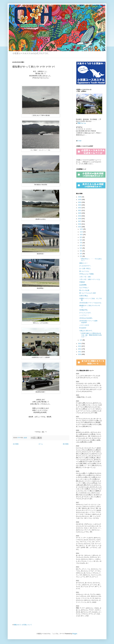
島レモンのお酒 (84, 290)
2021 (80, 210)
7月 (81, 243)
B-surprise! (83, 328)
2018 (80, 219)
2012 (80, 349)
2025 (80, 200)
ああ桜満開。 (84, 285)
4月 (81, 251)
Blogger (75, 634)
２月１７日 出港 (85, 277)
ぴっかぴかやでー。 (86, 266)
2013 (80, 346)
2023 (80, 205)
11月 (81, 232)
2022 (80, 208)
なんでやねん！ (84, 288)
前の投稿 (66, 444)
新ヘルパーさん (84, 271)
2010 (80, 354)
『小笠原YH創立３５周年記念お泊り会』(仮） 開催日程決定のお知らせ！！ (90, 335)
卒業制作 (82, 282)
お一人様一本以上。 (86, 268)
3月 (81, 254)
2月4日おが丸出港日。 (86, 318)
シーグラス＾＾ (84, 315)
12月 (81, 229)
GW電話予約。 (84, 310)
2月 (81, 256)
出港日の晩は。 (84, 296)
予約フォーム (82, 123)
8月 (81, 240)
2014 (80, 344)
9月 (81, 237)
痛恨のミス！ (84, 263)
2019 (80, 216)
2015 (80, 227)
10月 (81, 235)
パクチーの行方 (84, 325)
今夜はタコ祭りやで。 (86, 331)
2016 (80, 224)
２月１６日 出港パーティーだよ (90, 279)
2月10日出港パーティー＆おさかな (90, 303)
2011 (80, 352)
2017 (80, 221)
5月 (81, 248)
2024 (80, 202)
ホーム (41, 444)
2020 (80, 213)
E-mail (79, 141)
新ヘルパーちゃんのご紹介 (88, 293)
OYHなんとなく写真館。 (87, 274)
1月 (81, 340)
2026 (80, 197)
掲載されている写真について (23, 625)
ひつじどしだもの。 (86, 313)
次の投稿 (16, 444)
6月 (81, 245)
